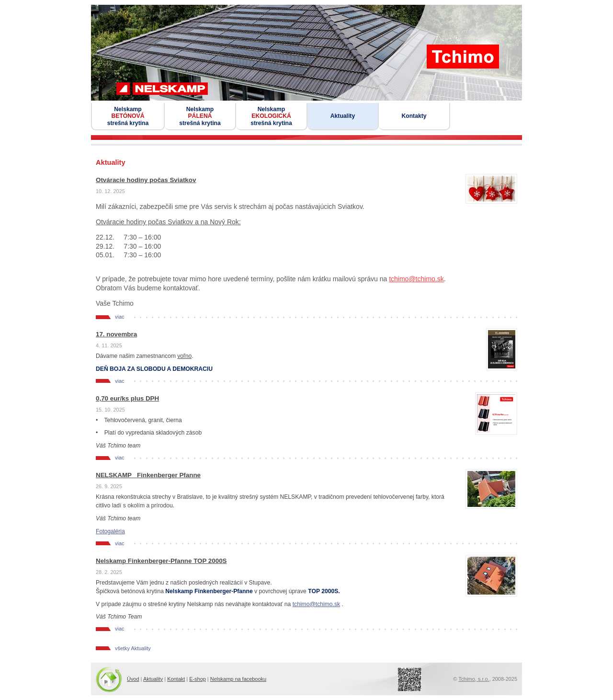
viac (119, 317)
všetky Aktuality (133, 648)
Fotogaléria (110, 531)
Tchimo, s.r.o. (474, 679)
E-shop (198, 679)
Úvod (133, 679)
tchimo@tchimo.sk (416, 279)
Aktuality (153, 679)
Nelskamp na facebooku (238, 679)
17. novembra (116, 334)
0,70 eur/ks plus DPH (127, 398)
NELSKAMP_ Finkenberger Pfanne (148, 475)
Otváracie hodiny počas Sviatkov (146, 180)
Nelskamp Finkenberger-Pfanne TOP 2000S (161, 561)
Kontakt (176, 679)
